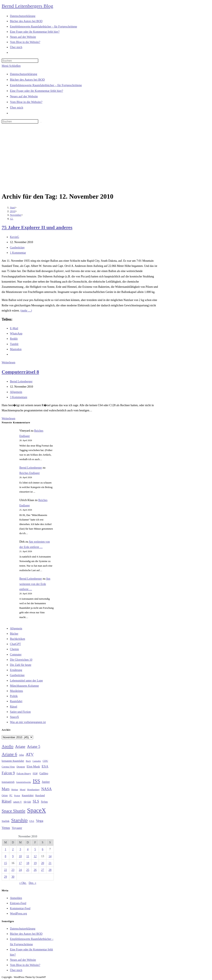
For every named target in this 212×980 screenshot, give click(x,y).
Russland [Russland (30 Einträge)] (40, 795)
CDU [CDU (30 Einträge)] (45, 761)
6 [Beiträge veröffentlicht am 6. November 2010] (43, 849)
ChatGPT (15, 644)
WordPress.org (18, 914)
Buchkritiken (17, 639)
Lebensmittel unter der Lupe (26, 681)
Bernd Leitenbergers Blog (27, 6)
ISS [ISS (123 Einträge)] (36, 781)
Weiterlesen (8, 362)
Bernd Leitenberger (21, 381)
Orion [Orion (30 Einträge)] (5, 795)
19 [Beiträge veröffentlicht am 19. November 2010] (35, 863)
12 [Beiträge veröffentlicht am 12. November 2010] (35, 856)
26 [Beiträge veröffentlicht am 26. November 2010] (35, 870)
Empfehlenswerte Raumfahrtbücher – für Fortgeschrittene (46, 85)
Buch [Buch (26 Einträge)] (28, 761)
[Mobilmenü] (11, 66)
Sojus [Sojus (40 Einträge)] (44, 802)
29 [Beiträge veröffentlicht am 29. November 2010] (5, 877)
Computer (16, 655)
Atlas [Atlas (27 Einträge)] (21, 755)
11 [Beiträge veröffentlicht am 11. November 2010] (28, 856)
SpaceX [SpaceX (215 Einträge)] (37, 810)
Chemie (14, 649)
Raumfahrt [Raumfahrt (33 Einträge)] (28, 795)
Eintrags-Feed (18, 903)
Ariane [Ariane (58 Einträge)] (20, 747)
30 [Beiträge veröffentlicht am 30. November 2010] (13, 877)
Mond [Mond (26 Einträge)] (23, 789)
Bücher (14, 634)
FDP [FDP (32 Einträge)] (35, 773)
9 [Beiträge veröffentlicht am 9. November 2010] (13, 856)
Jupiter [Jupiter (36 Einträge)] (46, 782)
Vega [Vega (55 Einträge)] (39, 821)
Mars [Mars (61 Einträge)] (6, 789)
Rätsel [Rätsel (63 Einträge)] (7, 801)
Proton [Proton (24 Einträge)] (17, 796)
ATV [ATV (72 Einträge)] (30, 754)
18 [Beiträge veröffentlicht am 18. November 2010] (28, 863)
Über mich (17, 107)
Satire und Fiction (20, 712)
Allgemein (16, 392)
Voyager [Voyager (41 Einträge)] (17, 828)
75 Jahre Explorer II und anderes (37, 227)
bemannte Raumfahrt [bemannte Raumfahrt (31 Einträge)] (13, 761)
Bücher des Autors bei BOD (27, 80)
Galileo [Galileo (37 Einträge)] (44, 773)
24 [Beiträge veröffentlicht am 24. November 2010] (20, 870)
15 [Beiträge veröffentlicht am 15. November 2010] (5, 863)
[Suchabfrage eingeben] (20, 61)
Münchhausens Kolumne (24, 686)
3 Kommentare (19, 397)
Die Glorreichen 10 (21, 660)
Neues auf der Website (24, 96)
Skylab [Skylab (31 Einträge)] (27, 802)
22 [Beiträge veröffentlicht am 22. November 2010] (5, 870)
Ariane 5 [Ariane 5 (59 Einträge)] (34, 747)
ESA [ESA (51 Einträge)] (45, 766)
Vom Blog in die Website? (26, 102)
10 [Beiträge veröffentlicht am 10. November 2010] (20, 856)
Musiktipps (16, 691)
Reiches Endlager (30, 473)
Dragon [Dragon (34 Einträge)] (21, 767)
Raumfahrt (16, 701)
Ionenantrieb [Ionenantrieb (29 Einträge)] (8, 782)
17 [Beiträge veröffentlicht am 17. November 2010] (20, 863)
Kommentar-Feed (20, 908)
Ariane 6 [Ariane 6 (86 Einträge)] (9, 754)
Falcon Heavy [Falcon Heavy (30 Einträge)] (24, 773)
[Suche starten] (41, 122)
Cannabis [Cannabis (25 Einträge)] (37, 761)
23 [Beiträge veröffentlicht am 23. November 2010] (13, 870)
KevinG (14, 237)
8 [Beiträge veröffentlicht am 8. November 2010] (5, 856)
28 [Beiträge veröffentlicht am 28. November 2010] (50, 870)
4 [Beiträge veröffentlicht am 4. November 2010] (28, 849)
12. (12, 219)
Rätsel (14, 707)
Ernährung (16, 670)
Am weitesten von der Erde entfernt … (35, 584)
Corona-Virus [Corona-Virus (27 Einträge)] (8, 767)
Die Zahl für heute (21, 665)
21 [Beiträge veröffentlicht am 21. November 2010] (50, 863)
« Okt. (23, 883)
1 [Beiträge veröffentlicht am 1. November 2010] (5, 849)
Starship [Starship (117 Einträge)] (19, 820)
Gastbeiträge (17, 248)
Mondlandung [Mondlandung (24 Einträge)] (33, 790)
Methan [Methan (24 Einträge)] (15, 790)
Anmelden (16, 898)
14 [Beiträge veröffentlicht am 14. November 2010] (50, 856)
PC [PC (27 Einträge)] (11, 796)
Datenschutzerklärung (24, 74)
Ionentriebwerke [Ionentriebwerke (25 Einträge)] (23, 782)
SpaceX (14, 717)
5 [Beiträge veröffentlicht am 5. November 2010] (35, 849)
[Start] (13, 207)
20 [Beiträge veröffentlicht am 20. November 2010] (43, 863)
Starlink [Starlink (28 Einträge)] (6, 821)
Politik (14, 696)
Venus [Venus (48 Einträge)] (6, 828)
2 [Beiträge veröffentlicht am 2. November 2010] (13, 849)
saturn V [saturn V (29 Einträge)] (18, 802)
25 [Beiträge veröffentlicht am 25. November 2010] (28, 870)
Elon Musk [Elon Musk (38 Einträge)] (33, 766)
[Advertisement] (106, 159)
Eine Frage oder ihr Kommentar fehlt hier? (37, 91)
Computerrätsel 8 (20, 372)
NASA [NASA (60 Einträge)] (46, 789)
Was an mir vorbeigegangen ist (28, 722)
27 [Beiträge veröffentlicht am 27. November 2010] (43, 870)
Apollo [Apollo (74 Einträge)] (7, 746)
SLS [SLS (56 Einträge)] (36, 801)
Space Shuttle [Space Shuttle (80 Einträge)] (13, 811)
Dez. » (32, 883)
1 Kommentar (18, 253)
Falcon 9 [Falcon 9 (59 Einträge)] (8, 773)
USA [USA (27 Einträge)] (32, 821)
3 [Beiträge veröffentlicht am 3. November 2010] (20, 849)
